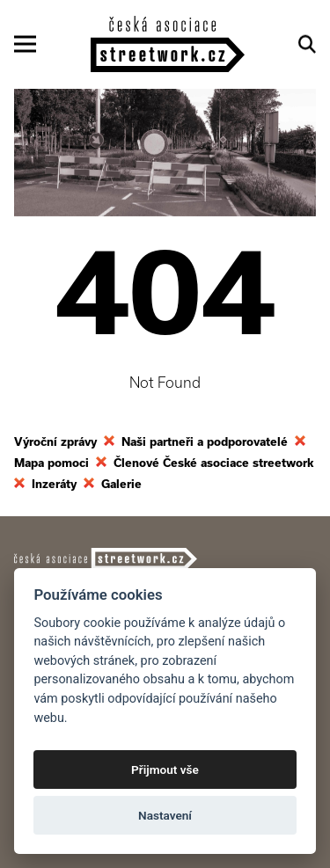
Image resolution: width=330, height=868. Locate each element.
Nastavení (165, 815)
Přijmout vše (165, 770)
